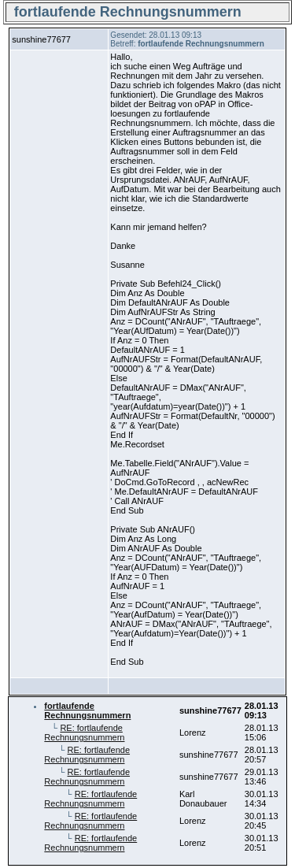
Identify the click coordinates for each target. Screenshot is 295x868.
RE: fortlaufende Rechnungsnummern (84, 733)
